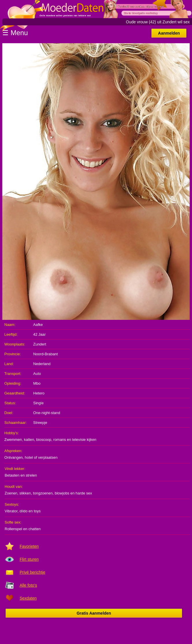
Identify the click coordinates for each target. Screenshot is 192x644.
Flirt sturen (29, 559)
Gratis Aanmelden (94, 613)
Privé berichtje (32, 572)
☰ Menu (15, 33)
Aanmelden (169, 33)
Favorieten (29, 546)
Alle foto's (28, 585)
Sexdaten (28, 598)
